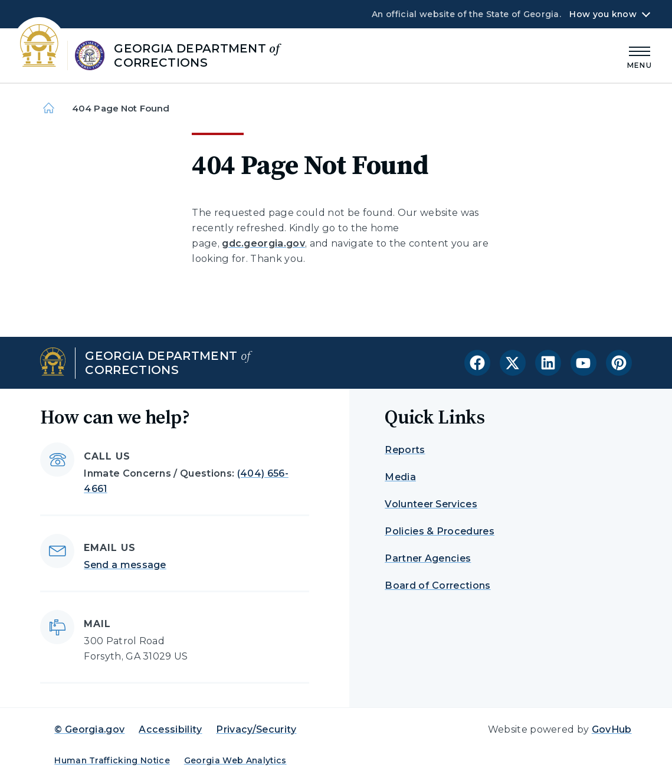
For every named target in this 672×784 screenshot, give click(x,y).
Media (400, 477)
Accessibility (170, 729)
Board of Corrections (437, 585)
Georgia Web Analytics (235, 760)
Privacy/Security (256, 729)
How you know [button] (603, 14)
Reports (405, 450)
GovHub (612, 729)
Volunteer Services (431, 504)
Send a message (125, 565)
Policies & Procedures (440, 531)
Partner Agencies (428, 558)
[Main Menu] (640, 56)
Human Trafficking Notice (112, 760)
